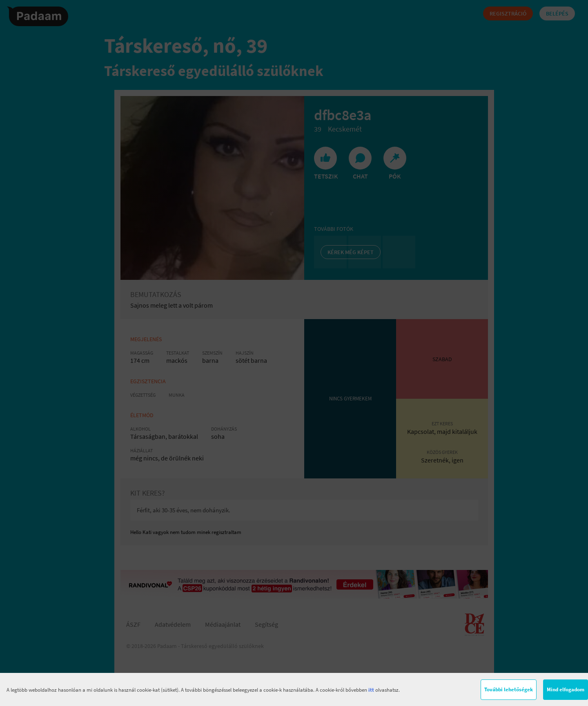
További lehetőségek (509, 689)
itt (371, 690)
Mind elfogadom (566, 689)
